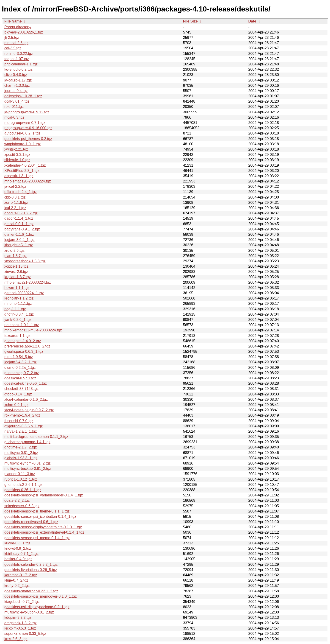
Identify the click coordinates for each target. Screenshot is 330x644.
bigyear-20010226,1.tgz (24, 32)
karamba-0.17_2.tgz (21, 575)
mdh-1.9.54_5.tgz (19, 357)
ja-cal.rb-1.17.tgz (18, 80)
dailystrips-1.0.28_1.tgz (23, 96)
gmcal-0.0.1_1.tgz (19, 224)
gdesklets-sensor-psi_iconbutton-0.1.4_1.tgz (40, 517)
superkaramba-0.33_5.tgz (25, 634)
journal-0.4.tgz (16, 91)
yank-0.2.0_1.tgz (18, 320)
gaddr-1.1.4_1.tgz (19, 218)
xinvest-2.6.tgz (16, 272)
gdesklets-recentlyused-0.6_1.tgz (31, 522)
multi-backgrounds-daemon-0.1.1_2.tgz (36, 437)
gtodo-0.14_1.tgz (18, 394)
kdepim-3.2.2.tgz (18, 617)
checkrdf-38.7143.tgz (21, 389)
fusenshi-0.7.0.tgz (19, 421)
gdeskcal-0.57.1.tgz (20, 378)
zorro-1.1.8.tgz (16, 203)
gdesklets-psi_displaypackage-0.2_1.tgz (37, 607)
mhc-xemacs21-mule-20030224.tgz (33, 330)
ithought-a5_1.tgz (19, 245)
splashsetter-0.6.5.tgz (22, 506)
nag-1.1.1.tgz (15, 309)
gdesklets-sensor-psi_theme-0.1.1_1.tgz (37, 511)
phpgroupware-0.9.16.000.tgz (28, 128)
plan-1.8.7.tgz (15, 256)
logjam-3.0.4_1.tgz (19, 240)
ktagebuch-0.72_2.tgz (22, 602)
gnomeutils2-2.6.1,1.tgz (23, 485)
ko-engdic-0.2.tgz (18, 69)
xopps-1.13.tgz (16, 266)
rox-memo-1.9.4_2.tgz (22, 415)
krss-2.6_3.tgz (16, 639)
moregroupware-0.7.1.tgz (25, 123)
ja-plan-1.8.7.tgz (18, 277)
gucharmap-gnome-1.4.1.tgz (27, 442)
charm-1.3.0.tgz (17, 85)
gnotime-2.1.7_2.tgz (21, 447)
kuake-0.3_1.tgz (17, 543)
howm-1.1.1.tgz (17, 288)
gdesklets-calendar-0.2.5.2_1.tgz (31, 564)
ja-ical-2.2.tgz (15, 186)
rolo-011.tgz (14, 107)
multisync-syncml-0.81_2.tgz (27, 463)
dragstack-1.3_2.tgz (21, 623)
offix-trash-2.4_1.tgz (21, 192)
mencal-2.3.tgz (16, 43)
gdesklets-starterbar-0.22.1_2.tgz (31, 591)
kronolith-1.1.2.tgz (19, 298)
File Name (13, 21)
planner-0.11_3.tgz (20, 474)
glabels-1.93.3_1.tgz (21, 458)
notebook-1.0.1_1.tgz (22, 325)
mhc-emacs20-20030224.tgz (28, 181)
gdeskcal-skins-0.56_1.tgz (26, 383)
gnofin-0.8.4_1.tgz (19, 314)
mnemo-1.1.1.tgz (18, 304)
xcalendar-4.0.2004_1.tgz (25, 165)
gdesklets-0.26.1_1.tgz (23, 490)
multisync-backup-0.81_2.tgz (28, 469)
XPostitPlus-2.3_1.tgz (22, 171)
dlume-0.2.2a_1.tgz (20, 368)
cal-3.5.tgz (13, 48)
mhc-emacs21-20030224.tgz (28, 282)
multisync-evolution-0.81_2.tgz (29, 612)
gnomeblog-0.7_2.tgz (22, 373)
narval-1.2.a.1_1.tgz (21, 431)
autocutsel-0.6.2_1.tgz (22, 133)
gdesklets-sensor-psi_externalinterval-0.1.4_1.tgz (44, 532)
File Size (190, 21)
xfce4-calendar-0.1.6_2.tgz (26, 399)
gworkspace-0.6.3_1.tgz (24, 351)
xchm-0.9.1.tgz (16, 405)
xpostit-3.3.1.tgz (17, 155)
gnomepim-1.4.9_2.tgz (23, 341)
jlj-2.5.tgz (12, 38)
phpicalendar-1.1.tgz (21, 64)
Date (252, 21)
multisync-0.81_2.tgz (21, 453)
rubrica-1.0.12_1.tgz (21, 479)
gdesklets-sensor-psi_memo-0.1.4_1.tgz (37, 538)
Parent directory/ (18, 27)
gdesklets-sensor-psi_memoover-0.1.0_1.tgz (41, 596)
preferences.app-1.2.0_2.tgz (27, 346)
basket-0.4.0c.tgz (18, 559)
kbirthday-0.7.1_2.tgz (21, 554)
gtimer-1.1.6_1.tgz (19, 234)
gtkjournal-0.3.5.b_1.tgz (23, 426)
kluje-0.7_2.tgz (16, 580)
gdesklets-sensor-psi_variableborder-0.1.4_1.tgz (44, 495)
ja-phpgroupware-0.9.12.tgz (27, 112)
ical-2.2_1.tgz (15, 208)
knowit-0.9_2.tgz (18, 548)
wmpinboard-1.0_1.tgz (22, 144)
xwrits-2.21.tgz (16, 149)
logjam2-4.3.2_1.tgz (21, 362)
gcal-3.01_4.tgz (17, 101)
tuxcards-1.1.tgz (17, 336)
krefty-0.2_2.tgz (17, 586)
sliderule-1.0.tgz (17, 160)
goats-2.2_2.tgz (17, 500)
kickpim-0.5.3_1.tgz (20, 628)
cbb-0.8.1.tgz (15, 197)
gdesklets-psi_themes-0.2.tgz (28, 139)
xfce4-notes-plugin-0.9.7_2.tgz (29, 410)
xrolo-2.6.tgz (14, 251)
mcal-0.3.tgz (14, 117)
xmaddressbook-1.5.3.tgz (25, 261)
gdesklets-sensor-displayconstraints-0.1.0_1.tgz (43, 527)
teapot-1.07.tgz (17, 59)
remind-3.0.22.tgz (19, 54)
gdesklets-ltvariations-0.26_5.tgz (31, 570)
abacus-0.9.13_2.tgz (21, 213)
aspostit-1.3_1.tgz (19, 176)
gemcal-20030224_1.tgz (24, 293)
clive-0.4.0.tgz (16, 75)
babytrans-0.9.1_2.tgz (22, 229)
